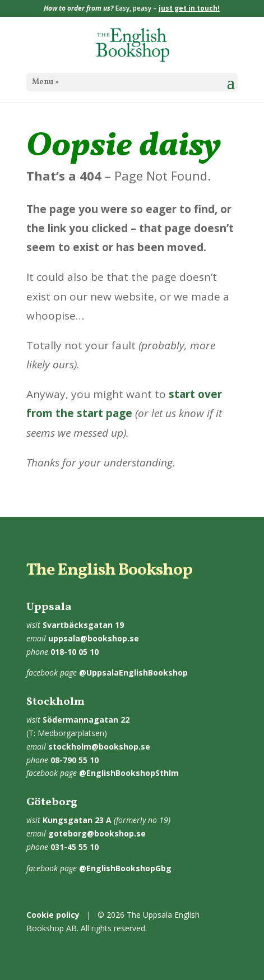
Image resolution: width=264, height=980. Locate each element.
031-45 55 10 (75, 847)
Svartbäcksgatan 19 (83, 625)
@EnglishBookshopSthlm (129, 773)
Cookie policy (53, 915)
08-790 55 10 (75, 760)
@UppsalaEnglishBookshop (133, 672)
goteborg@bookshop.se (97, 833)
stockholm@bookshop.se (99, 746)
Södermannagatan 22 (86, 720)
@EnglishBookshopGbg (125, 868)
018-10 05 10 (75, 652)
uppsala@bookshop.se (94, 638)
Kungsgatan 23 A (77, 820)
